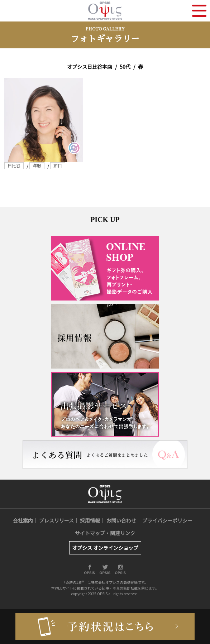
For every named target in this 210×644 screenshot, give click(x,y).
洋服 (37, 165)
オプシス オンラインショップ (105, 548)
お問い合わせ (121, 520)
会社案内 (23, 520)
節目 (58, 165)
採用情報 (90, 520)
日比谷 (14, 165)
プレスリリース (56, 520)
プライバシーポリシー (167, 520)
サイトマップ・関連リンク (105, 533)
